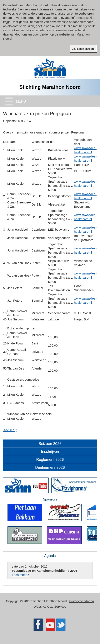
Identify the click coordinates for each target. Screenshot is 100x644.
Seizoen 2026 (50, 444)
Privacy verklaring (82, 601)
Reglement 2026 (50, 460)
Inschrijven (50, 452)
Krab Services (56, 607)
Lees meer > (21, 575)
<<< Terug (10, 430)
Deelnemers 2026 (50, 467)
